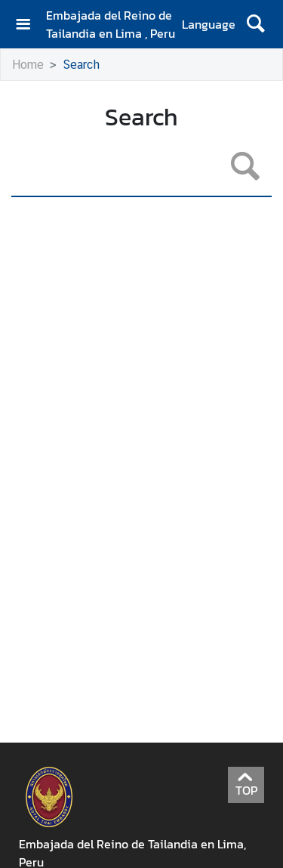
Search (81, 65)
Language (209, 24)
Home (28, 65)
